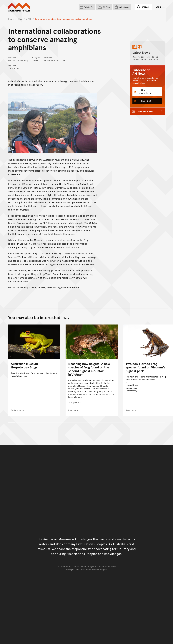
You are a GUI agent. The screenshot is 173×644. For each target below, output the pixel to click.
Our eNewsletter (146, 91)
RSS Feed (146, 101)
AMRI (29, 19)
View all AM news (146, 111)
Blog (20, 19)
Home (11, 19)
